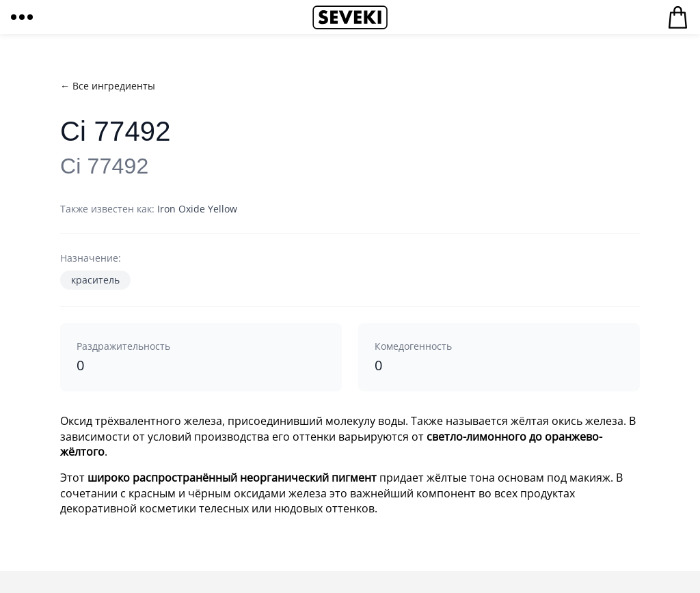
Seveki (350, 17)
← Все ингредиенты (108, 86)
